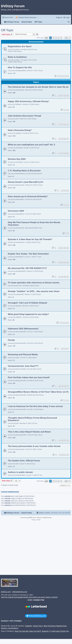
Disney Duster (20, 90)
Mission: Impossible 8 (10, 628)
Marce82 (18, 306)
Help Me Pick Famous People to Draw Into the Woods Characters (34, 224)
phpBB (29, 518)
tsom (17, 119)
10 (62, 455)
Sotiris (18, 49)
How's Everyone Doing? (20, 130)
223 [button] (66, 38)
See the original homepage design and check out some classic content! (29, 597)
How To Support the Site (20, 67)
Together (28, 626)
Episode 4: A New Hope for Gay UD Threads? (30, 239)
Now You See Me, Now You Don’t (28, 631)
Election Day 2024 (17, 159)
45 (65, 262)
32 (65, 96)
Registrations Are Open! (20, 46)
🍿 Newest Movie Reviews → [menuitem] (27, 17)
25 (62, 386)
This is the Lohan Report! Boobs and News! (29, 432)
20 (65, 139)
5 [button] (61, 38)
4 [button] (59, 38)
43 (60, 262)
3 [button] (56, 38)
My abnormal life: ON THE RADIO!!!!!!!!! (27, 268)
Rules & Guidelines (17, 57)
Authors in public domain (20, 472)
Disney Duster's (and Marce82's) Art (26, 182)
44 (62, 262)
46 (68, 262)
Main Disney (18, 51)
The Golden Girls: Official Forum (24, 461)
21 (68, 139)
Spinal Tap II (38, 626)
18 (60, 139)
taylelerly (18, 133)
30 (60, 96)
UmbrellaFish (20, 199)
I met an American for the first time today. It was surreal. (35, 406)
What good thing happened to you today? (28, 314)
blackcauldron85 (21, 332)
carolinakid (19, 148)
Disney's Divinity (21, 369)
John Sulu (19, 286)
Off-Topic (7, 30)
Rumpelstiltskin (20, 475)
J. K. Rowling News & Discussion (24, 171)
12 (62, 124)
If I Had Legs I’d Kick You (59, 631)
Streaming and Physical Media (23, 354)
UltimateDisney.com (20, 592)
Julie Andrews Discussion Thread (24, 116)
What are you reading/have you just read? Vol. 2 (31, 145)
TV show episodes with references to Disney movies (34, 283)
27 (68, 386)
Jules (17, 423)
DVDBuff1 (19, 104)
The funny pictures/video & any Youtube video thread (34, 446)
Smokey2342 (20, 294)
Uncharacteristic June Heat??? (23, 366)
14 (68, 124)
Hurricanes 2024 (16, 211)
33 (68, 96)
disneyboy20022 (21, 70)
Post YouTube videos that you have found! (29, 377)
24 (60, 386)
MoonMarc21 (20, 257)
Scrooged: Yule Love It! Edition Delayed (27, 303)
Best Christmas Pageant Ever (55, 626)
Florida (11, 340)
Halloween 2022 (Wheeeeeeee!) (23, 329)
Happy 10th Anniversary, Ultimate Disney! (28, 101)
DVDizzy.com (6, 592)
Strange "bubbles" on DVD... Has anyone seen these (34, 291)
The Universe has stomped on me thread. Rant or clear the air (38, 87)
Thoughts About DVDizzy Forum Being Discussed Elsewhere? (32, 419)
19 (62, 139)
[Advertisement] (36, 548)
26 (65, 386)
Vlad (17, 464)
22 (68, 440)
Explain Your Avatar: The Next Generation (28, 254)
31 (62, 96)
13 (65, 124)
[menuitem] (67, 17)
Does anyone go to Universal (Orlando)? (28, 196)
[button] (46, 38)
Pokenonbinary (20, 174)
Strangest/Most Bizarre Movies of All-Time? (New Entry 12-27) (38, 392)
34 (68, 153)
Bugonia (45, 631)
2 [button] (53, 38)
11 (60, 124)
